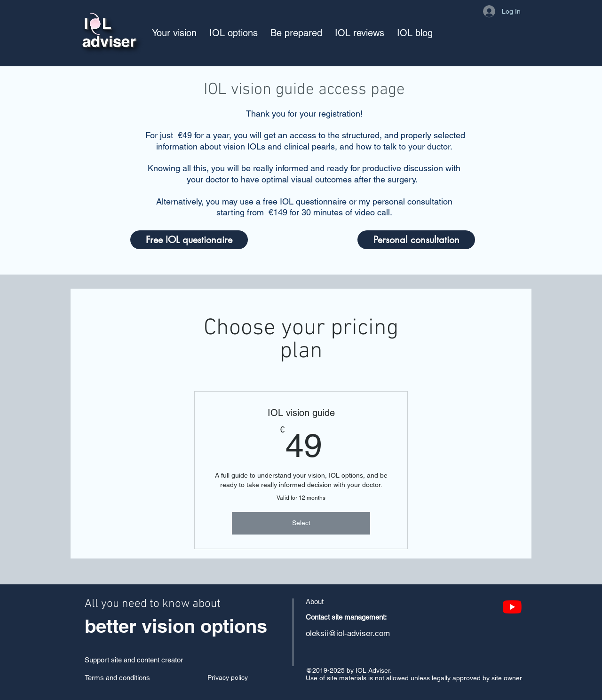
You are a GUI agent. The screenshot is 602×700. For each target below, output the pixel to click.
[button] (174, 33)
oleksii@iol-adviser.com (348, 633)
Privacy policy (228, 677)
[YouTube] (512, 607)
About (315, 602)
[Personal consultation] (416, 240)
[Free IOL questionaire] (189, 240)
